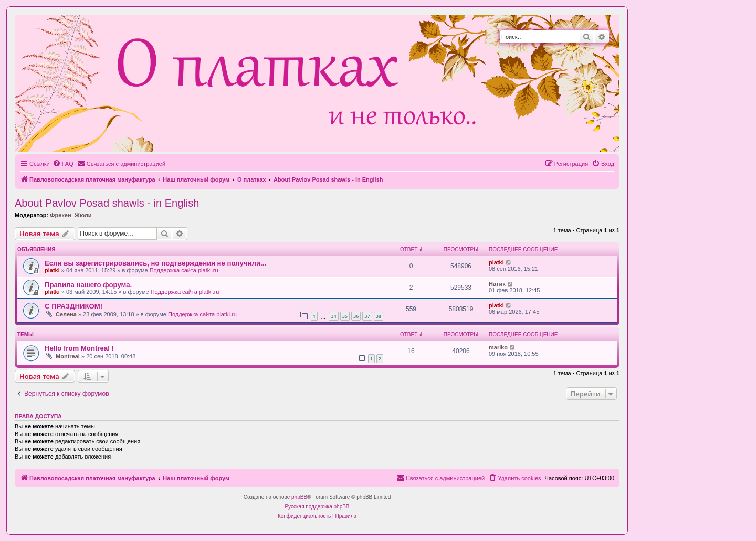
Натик (497, 284)
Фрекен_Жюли (71, 215)
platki (52, 270)
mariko (498, 347)
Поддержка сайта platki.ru (184, 270)
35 (345, 316)
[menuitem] (63, 164)
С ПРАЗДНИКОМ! (73, 306)
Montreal (68, 356)
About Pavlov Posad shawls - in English (107, 203)
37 (367, 316)
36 (356, 316)
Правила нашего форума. (88, 285)
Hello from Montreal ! (79, 348)
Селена (66, 314)
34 (333, 316)
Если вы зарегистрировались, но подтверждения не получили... (155, 263)
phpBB (299, 497)
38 (379, 316)
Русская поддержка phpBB (317, 507)
